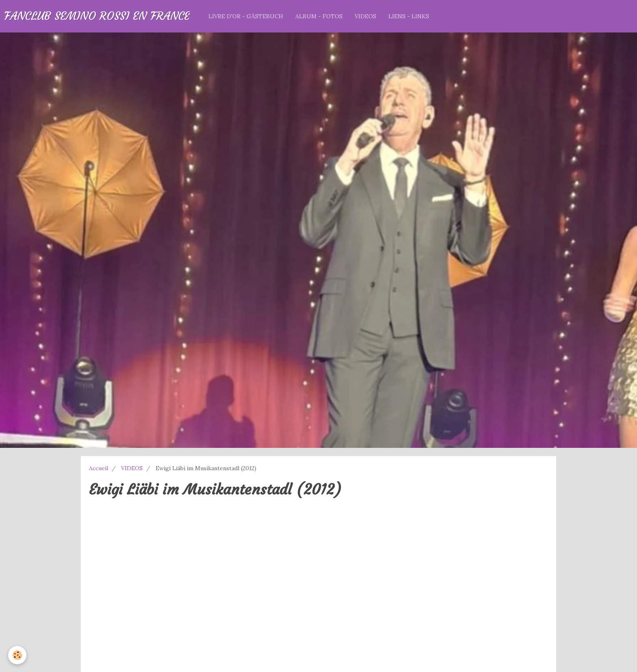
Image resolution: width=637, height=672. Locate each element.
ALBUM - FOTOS (319, 16)
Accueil (99, 468)
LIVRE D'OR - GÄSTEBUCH (246, 16)
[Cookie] (17, 655)
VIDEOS (365, 16)
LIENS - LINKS (409, 16)
